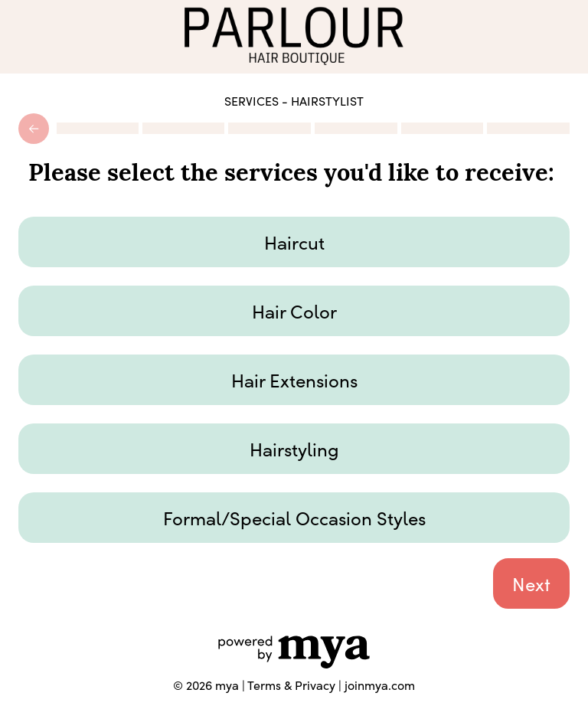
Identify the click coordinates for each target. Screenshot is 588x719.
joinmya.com (380, 685)
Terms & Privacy (291, 685)
